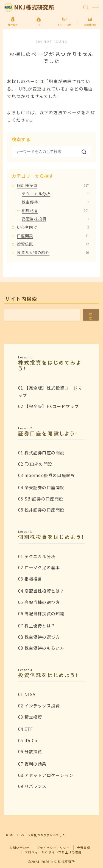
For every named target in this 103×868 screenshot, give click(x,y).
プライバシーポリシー (53, 848)
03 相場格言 (30, 579)
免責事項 (84, 848)
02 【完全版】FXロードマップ (48, 406)
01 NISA (27, 694)
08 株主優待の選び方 (39, 637)
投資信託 (53, 244)
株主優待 (55, 202)
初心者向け (53, 227)
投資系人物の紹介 (53, 252)
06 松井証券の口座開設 (41, 510)
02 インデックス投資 (39, 705)
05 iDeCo (28, 740)
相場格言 (55, 211)
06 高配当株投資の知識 (41, 613)
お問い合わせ (19, 848)
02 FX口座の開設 (35, 464)
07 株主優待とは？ (37, 625)
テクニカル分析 (55, 194)
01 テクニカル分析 (37, 556)
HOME (9, 835)
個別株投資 (53, 185)
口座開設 (53, 236)
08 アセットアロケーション (46, 775)
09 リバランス (32, 786)
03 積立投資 (30, 717)
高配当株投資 (55, 219)
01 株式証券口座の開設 (41, 452)
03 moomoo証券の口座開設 (47, 475)
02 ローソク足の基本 (39, 567)
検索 (91, 316)
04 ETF (26, 729)
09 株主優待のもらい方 (41, 648)
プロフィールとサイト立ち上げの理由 (53, 852)
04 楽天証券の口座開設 (41, 487)
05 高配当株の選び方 (39, 602)
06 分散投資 (30, 751)
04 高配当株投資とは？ (41, 591)
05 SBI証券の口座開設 (41, 499)
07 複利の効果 (32, 764)
